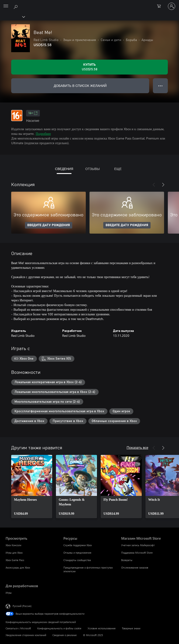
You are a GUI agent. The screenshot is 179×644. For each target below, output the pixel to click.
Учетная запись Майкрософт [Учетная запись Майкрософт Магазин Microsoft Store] (138, 545)
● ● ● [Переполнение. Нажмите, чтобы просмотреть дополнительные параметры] (160, 86)
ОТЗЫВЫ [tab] (93, 169)
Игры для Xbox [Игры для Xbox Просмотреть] (14, 553)
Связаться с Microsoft (18, 628)
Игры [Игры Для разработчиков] (9, 593)
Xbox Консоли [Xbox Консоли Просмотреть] (13, 545)
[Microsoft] (89, 3)
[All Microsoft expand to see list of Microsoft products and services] (6, 6)
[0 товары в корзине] (160, 6)
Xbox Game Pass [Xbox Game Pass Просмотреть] (15, 560)
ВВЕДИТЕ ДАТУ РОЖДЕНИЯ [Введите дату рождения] (49, 225)
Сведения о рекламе (65, 635)
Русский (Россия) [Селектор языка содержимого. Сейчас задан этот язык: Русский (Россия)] (22, 606)
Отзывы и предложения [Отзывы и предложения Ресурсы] (77, 553)
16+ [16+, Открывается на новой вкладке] (33, 113)
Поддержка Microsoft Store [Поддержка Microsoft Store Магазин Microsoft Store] (137, 553)
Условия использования (102, 628)
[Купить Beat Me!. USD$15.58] (89, 67)
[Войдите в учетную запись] (172, 6)
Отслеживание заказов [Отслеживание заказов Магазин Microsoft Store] (135, 567)
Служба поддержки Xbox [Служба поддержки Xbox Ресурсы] (78, 545)
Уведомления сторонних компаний (26, 635)
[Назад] (154, 185)
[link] (32, 487)
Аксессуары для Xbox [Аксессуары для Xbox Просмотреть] (18, 567)
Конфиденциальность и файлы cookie (59, 628)
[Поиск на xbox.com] (16, 6)
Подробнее (43, 134)
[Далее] (163, 185)
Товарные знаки (131, 628)
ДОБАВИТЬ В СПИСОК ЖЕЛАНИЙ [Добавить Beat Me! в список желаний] (80, 86)
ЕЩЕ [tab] (118, 169)
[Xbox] (12, 17)
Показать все (137, 447)
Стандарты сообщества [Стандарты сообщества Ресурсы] (77, 560)
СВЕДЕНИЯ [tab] (64, 169)
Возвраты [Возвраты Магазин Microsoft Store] (127, 560)
